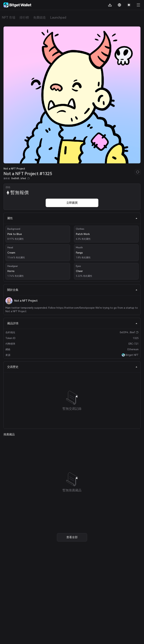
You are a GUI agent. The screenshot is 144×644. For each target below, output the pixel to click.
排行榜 (24, 17)
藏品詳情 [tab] (72, 323)
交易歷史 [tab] (72, 367)
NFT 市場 (9, 17)
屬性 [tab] (72, 218)
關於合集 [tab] (72, 290)
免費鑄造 (40, 17)
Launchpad (58, 17)
